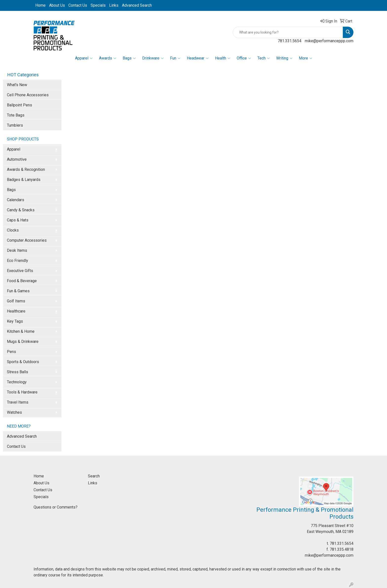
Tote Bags (16, 115)
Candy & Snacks (21, 210)
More (306, 58)
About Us (57, 5)
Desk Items (17, 250)
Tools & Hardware (22, 392)
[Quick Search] (288, 32)
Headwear (198, 58)
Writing (284, 58)
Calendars (16, 200)
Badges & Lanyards (24, 180)
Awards (108, 58)
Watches (14, 412)
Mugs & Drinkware (23, 342)
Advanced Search (137, 5)
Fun (175, 58)
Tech (264, 58)
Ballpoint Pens (19, 105)
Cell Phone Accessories (28, 95)
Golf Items (16, 301)
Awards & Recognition (26, 169)
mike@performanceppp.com (329, 41)
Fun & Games (18, 291)
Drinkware (153, 58)
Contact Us (78, 5)
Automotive (17, 159)
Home (40, 5)
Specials (98, 5)
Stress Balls (18, 372)
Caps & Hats (18, 220)
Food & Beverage (22, 281)
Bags (129, 58)
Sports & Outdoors (23, 362)
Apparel (84, 58)
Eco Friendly (18, 261)
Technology (17, 382)
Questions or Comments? (56, 507)
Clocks (13, 230)
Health (223, 58)
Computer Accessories (27, 240)
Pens (11, 352)
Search (94, 476)
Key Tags (15, 321)
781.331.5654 (290, 41)
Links (114, 5)
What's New (17, 85)
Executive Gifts (20, 271)
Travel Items (18, 402)
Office (244, 58)
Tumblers (15, 125)
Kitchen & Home (21, 331)
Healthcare (16, 311)
